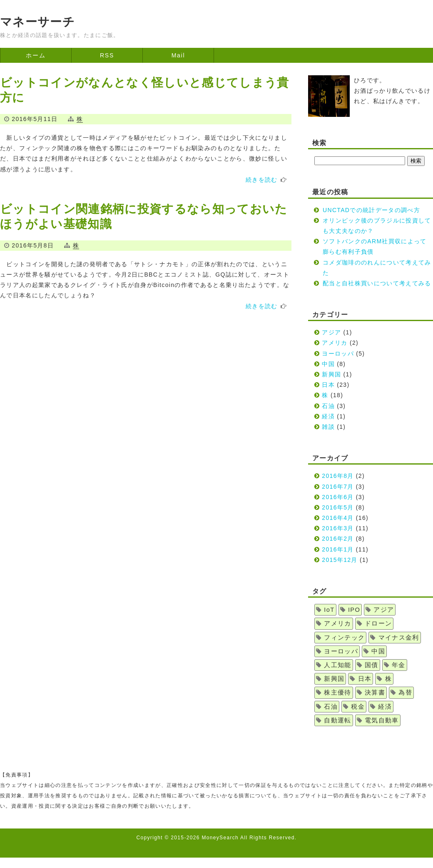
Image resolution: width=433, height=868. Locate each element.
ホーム (36, 55)
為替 (405, 692)
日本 (328, 385)
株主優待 (337, 692)
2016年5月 (338, 507)
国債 (372, 665)
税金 (358, 707)
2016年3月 (338, 528)
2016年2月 (338, 539)
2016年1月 (338, 549)
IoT (329, 610)
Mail (178, 55)
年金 (399, 665)
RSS (107, 55)
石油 (328, 406)
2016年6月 (338, 497)
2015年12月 (340, 560)
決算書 (375, 692)
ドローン (378, 623)
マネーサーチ (37, 22)
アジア (331, 332)
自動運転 (337, 720)
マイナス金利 (399, 638)
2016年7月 (338, 487)
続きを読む (262, 180)
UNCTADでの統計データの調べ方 (371, 210)
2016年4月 (338, 518)
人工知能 (337, 665)
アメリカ (335, 343)
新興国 (331, 374)
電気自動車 (382, 720)
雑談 (328, 427)
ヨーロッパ (338, 354)
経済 (328, 416)
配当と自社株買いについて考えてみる (377, 283)
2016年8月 (338, 476)
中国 (328, 364)
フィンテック (344, 638)
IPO (354, 610)
